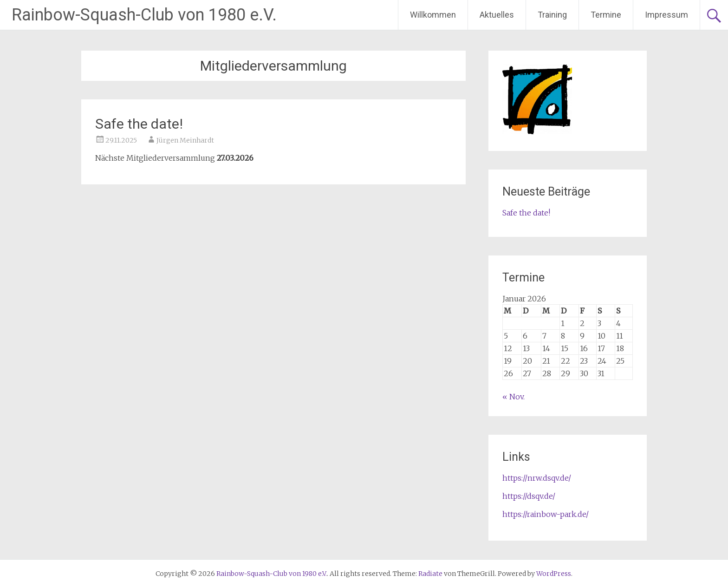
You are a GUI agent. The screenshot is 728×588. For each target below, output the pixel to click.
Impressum (666, 15)
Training (552, 15)
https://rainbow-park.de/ (546, 514)
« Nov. (513, 397)
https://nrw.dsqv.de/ (537, 478)
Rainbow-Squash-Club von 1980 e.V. (144, 15)
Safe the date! (139, 124)
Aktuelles (497, 15)
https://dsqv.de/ (529, 496)
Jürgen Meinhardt (185, 140)
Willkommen (433, 15)
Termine (606, 15)
